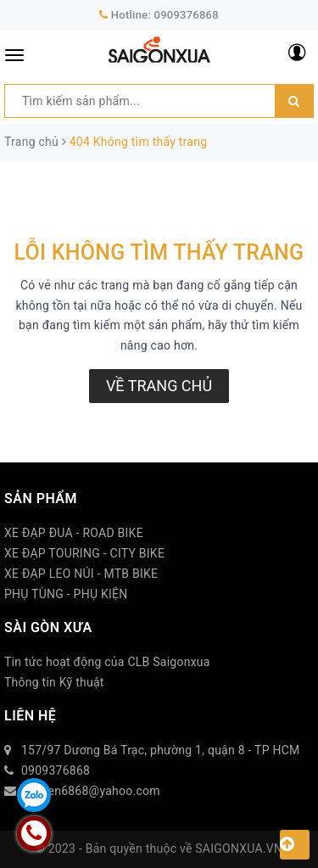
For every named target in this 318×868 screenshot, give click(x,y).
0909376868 (187, 15)
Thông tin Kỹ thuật (54, 682)
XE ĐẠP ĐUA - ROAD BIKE (74, 533)
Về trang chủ (159, 386)
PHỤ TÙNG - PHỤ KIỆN (66, 594)
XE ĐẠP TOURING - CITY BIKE (84, 553)
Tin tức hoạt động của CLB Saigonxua (107, 662)
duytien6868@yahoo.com (91, 791)
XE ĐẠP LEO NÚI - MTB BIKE (81, 574)
